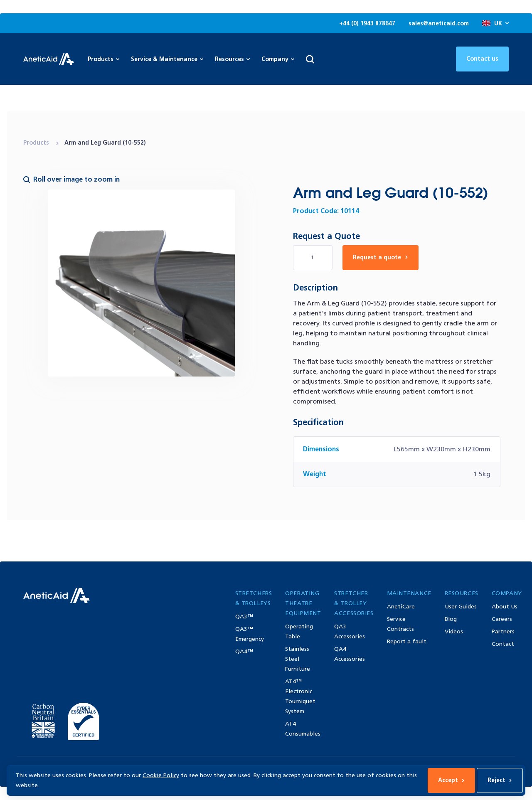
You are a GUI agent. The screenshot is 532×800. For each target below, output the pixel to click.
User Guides (461, 607)
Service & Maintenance (167, 59)
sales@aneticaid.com (439, 23)
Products (37, 143)
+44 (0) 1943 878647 (367, 23)
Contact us (482, 59)
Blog (451, 619)
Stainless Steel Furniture (298, 659)
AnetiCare (401, 607)
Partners (503, 631)
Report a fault (407, 641)
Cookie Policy (161, 775)
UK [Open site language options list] (495, 23)
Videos (454, 631)
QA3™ (244, 617)
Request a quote (381, 257)
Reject (500, 780)
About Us (505, 607)
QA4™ (244, 651)
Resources (232, 59)
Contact (503, 644)
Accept (451, 780)
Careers (502, 619)
